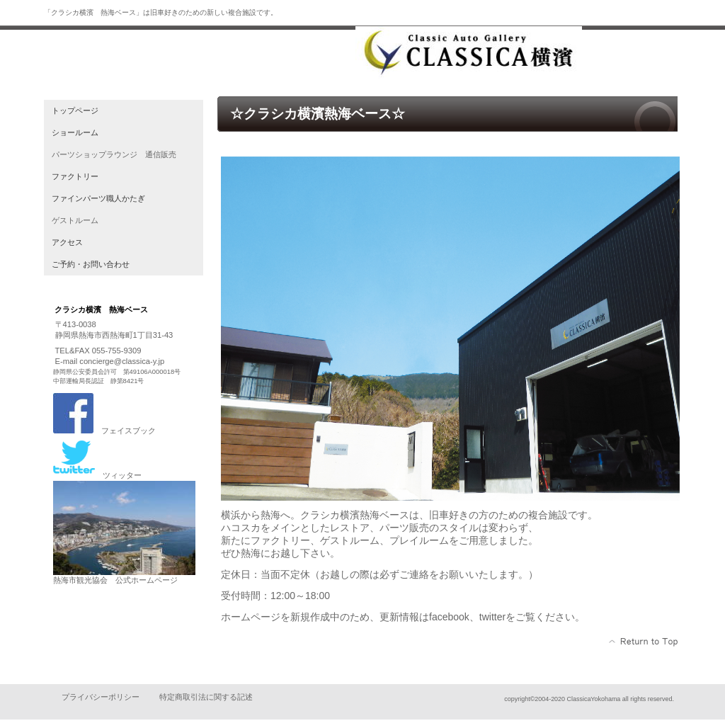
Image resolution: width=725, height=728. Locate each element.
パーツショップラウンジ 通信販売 (114, 154)
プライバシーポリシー (101, 697)
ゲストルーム (75, 220)
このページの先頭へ (644, 642)
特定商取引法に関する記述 (206, 697)
